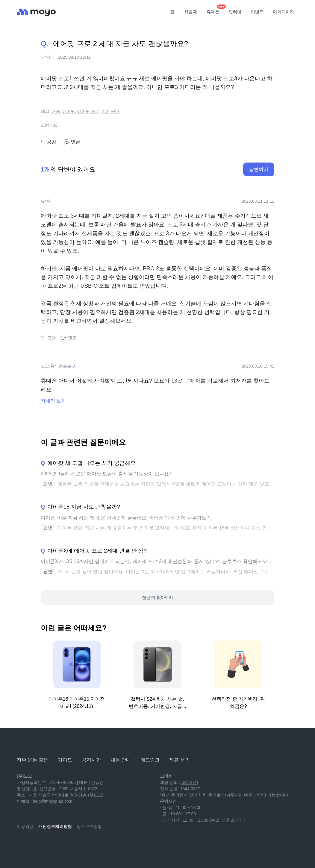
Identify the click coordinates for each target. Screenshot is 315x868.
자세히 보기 (53, 401)
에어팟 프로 (88, 111)
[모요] (32, 743)
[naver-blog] (35, 844)
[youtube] (22, 844)
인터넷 (235, 12)
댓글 (72, 142)
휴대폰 (215, 10)
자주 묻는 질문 (32, 760)
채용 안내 (121, 760)
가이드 (65, 760)
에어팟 (69, 111)
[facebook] (61, 844)
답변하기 (259, 169)
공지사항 (91, 760)
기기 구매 (110, 111)
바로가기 (190, 782)
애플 (56, 111)
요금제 (191, 12)
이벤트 (257, 12)
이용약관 (25, 826)
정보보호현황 (89, 826)
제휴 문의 (179, 760)
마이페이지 (284, 12)
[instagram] (48, 844)
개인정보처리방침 (55, 826)
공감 (49, 142)
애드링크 (150, 760)
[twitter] (74, 844)
